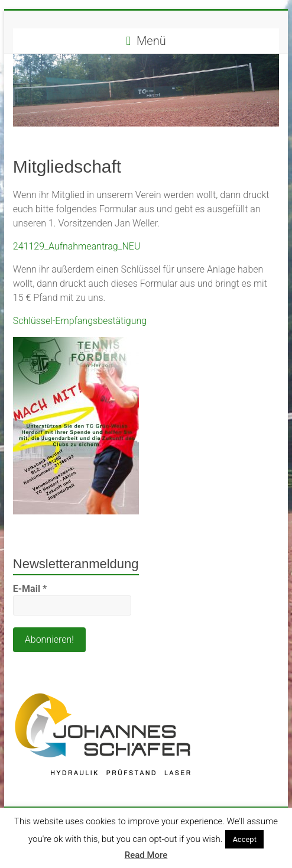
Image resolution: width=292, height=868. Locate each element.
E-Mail (30, 589)
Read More (146, 855)
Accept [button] (244, 839)
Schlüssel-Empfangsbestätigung (80, 321)
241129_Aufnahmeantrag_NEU (77, 246)
